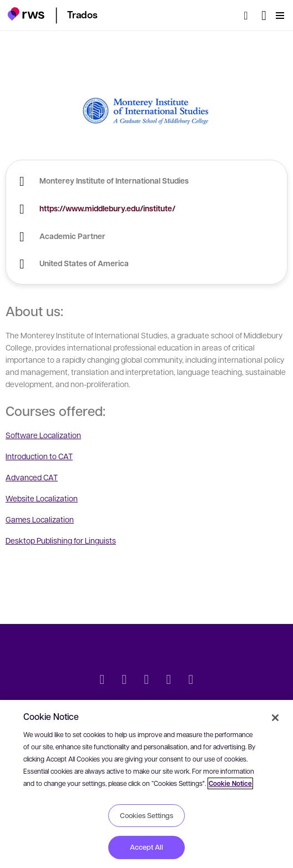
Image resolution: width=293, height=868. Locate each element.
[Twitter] (102, 681)
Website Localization (42, 498)
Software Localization (43, 435)
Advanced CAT (32, 477)
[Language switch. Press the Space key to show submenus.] (264, 16)
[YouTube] (169, 681)
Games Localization (40, 519)
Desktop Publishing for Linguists (61, 540)
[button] (26, 14)
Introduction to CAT (39, 456)
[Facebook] (146, 681)
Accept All (146, 847)
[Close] (275, 718)
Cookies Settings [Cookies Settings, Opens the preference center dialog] (146, 815)
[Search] (249, 16)
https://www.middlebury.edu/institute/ (107, 208)
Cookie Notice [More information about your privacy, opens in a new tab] (230, 783)
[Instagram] (191, 681)
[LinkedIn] (124, 681)
